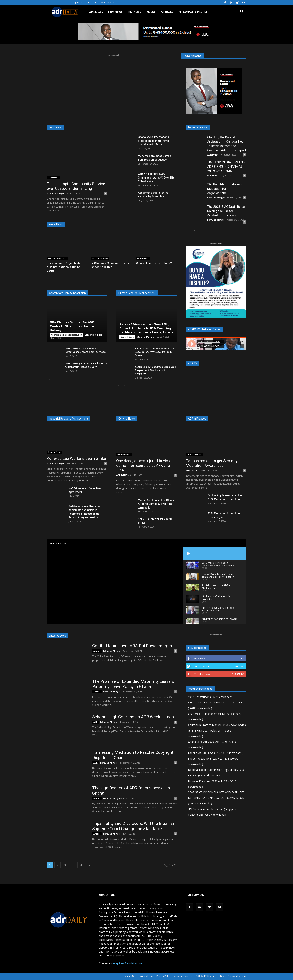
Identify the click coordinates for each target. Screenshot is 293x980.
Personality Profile (193, 12)
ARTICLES (167, 12)
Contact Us (91, 3)
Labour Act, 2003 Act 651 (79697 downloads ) (216, 753)
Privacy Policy (164, 976)
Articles (97, 651)
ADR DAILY (213, 155)
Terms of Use (146, 976)
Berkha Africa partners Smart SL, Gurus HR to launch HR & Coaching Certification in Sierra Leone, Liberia (146, 328)
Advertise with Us (183, 976)
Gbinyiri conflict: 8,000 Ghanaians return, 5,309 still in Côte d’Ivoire (156, 178)
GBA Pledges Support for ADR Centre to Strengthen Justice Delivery (72, 326)
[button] (242, 12)
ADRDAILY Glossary (206, 976)
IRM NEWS (134, 12)
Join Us (79, 3)
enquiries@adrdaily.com (128, 963)
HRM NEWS (115, 12)
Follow (239, 666)
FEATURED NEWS (100, 258)
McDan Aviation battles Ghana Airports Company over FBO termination (156, 504)
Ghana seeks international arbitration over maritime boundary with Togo (154, 141)
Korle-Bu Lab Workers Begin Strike (76, 458)
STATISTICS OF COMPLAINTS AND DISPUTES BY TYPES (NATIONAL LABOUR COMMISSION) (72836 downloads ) (217, 798)
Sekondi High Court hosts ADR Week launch (133, 717)
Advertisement (107, 3)
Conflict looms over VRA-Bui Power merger (132, 646)
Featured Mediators (57, 258)
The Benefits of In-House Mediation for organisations (225, 189)
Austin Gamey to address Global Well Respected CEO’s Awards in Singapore (155, 370)
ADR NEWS (96, 12)
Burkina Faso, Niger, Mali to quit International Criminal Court (65, 267)
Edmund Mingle (55, 193)
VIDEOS (151, 12)
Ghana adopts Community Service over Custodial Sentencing (76, 186)
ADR (95, 722)
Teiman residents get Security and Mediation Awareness (215, 463)
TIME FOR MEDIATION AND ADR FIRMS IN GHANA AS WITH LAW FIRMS (226, 166)
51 (81, 865)
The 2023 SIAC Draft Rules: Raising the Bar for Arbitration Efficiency (226, 211)
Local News (53, 177)
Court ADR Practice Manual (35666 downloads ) (217, 725)
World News (143, 258)
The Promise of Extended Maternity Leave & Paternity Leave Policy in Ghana (155, 352)
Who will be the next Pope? (154, 263)
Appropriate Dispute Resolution (67, 335)
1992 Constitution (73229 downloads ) (211, 697)
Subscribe (238, 674)
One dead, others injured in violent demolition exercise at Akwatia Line (145, 466)
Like (242, 658)
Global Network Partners (233, 976)
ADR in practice (194, 454)
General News (127, 337)
